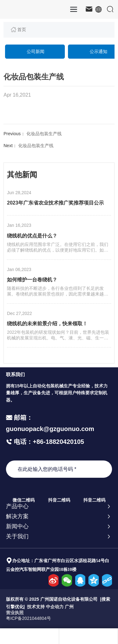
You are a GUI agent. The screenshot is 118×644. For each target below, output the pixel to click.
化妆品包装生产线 (44, 134)
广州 (69, 607)
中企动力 (55, 607)
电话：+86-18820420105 (48, 442)
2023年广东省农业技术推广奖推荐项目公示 (55, 203)
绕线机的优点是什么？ (32, 236)
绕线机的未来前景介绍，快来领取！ (47, 324)
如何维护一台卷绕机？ (32, 280)
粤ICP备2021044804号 (28, 618)
